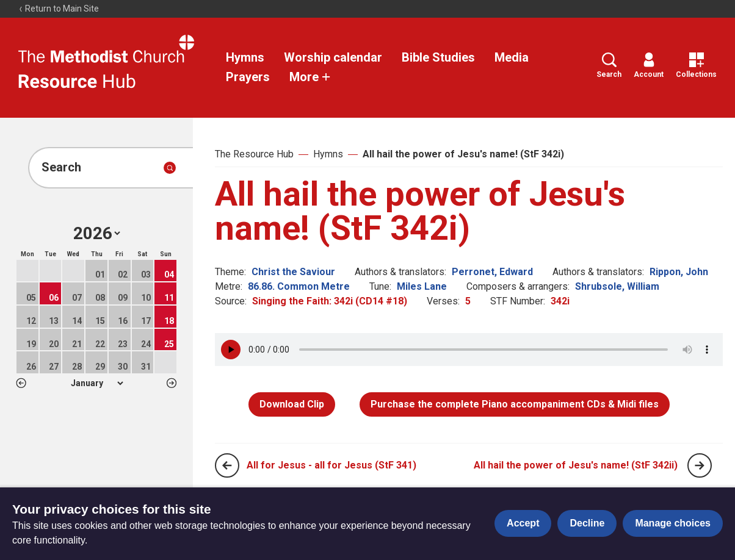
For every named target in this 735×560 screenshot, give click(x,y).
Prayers (248, 77)
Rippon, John (679, 272)
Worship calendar (333, 57)
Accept (523, 523)
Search (609, 66)
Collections (696, 66)
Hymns (245, 57)
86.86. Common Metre (299, 286)
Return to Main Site (59, 9)
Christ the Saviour (293, 272)
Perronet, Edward (492, 272)
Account (649, 66)
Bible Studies (438, 57)
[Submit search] (170, 168)
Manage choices (673, 523)
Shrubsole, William (617, 286)
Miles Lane (422, 286)
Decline (587, 523)
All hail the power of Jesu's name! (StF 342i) (463, 154)
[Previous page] (227, 465)
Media (512, 57)
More (310, 77)
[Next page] (700, 465)
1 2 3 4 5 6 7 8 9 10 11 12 (97, 383)
